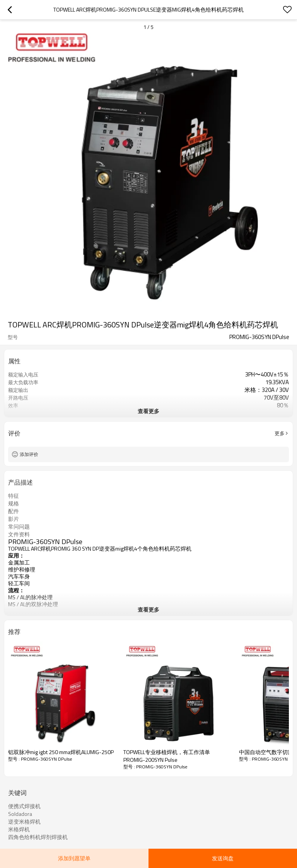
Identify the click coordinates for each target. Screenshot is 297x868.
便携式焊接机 (24, 806)
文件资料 (19, 534)
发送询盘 (223, 858)
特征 (14, 496)
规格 (14, 504)
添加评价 (29, 454)
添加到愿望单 (74, 858)
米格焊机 (19, 829)
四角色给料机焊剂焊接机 (38, 837)
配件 (14, 511)
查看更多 (148, 411)
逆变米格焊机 (24, 822)
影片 (14, 519)
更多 (280, 433)
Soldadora (20, 814)
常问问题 (19, 527)
